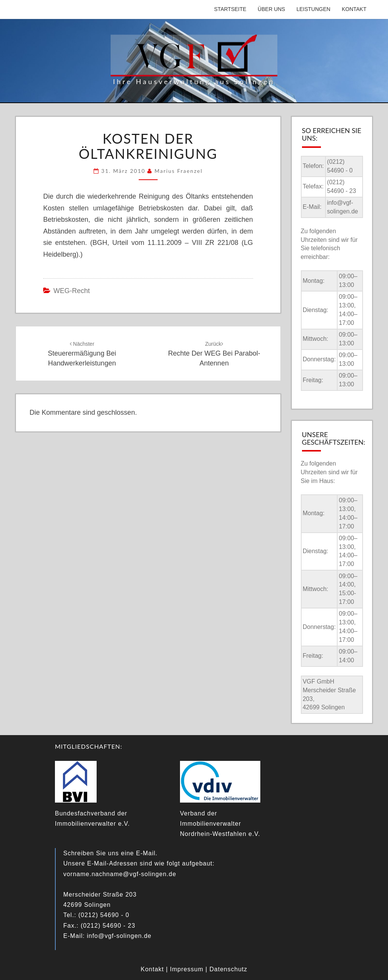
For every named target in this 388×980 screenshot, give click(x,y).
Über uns (271, 9)
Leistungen (313, 9)
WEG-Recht (72, 291)
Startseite (230, 9)
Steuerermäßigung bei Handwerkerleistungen (82, 354)
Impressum (187, 969)
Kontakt (354, 9)
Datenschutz (228, 969)
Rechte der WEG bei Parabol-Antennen (214, 354)
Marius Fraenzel (179, 171)
